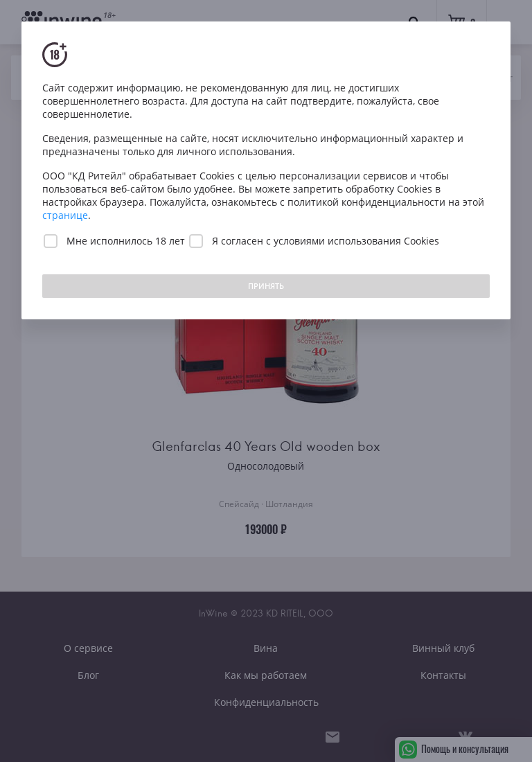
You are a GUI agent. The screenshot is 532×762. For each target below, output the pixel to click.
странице (65, 215)
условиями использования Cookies (356, 241)
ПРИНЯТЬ (266, 286)
